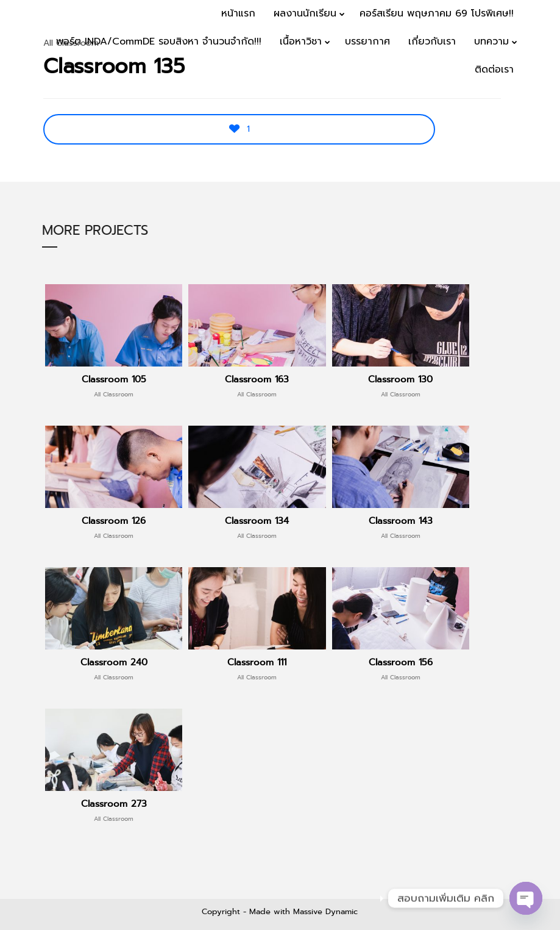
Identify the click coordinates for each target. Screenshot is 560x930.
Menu (524, 107)
